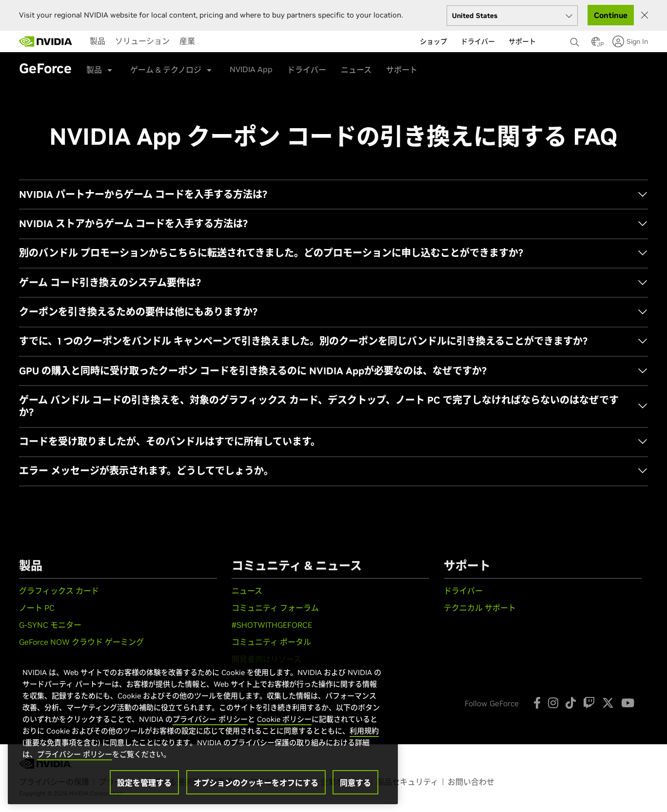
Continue (611, 15)
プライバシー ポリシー (210, 719)
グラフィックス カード (59, 591)
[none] (576, 38)
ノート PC (37, 608)
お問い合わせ (471, 782)
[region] (203, 726)
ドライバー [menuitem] (478, 41)
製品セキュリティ (407, 782)
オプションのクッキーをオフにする (256, 783)
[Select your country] (512, 16)
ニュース (356, 70)
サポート (402, 70)
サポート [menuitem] (522, 41)
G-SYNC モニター (50, 625)
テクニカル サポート (480, 608)
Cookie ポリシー (284, 719)
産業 (187, 41)
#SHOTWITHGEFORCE (272, 625)
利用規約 (364, 731)
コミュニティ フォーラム (275, 608)
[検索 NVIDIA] (576, 39)
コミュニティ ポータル (271, 642)
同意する (355, 783)
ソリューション (142, 41)
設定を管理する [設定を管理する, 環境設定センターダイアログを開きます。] (144, 783)
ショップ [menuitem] (433, 41)
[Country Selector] (596, 44)
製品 (98, 41)
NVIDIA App (251, 69)
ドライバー (307, 70)
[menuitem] (98, 41)
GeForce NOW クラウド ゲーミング (81, 642)
